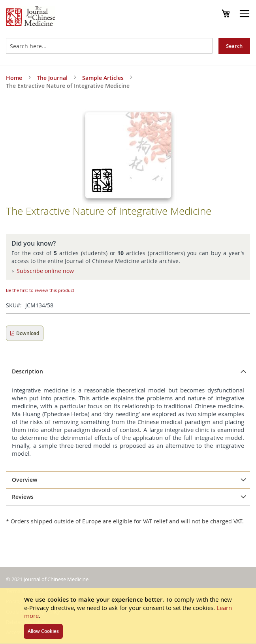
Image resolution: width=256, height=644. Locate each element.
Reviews (23, 497)
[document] (128, 616)
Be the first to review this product (40, 290)
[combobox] (109, 46)
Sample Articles (103, 78)
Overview (24, 480)
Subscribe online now (45, 271)
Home (14, 78)
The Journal (52, 78)
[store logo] (31, 17)
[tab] (128, 371)
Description (27, 371)
